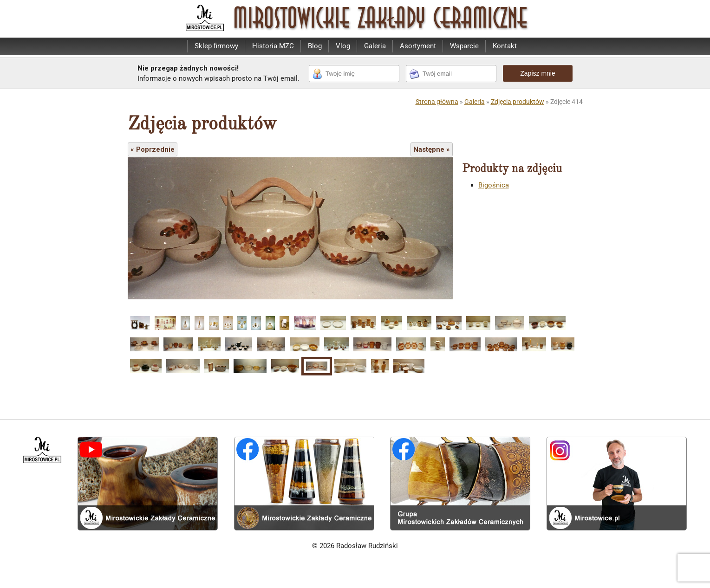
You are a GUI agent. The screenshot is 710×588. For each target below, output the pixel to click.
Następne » (432, 149)
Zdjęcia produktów (518, 102)
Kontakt (505, 46)
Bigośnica (494, 185)
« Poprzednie (153, 149)
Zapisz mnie (537, 73)
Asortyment (418, 46)
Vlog (343, 46)
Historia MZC (273, 46)
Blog (315, 46)
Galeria (375, 46)
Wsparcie (464, 46)
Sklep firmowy (216, 46)
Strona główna (437, 102)
